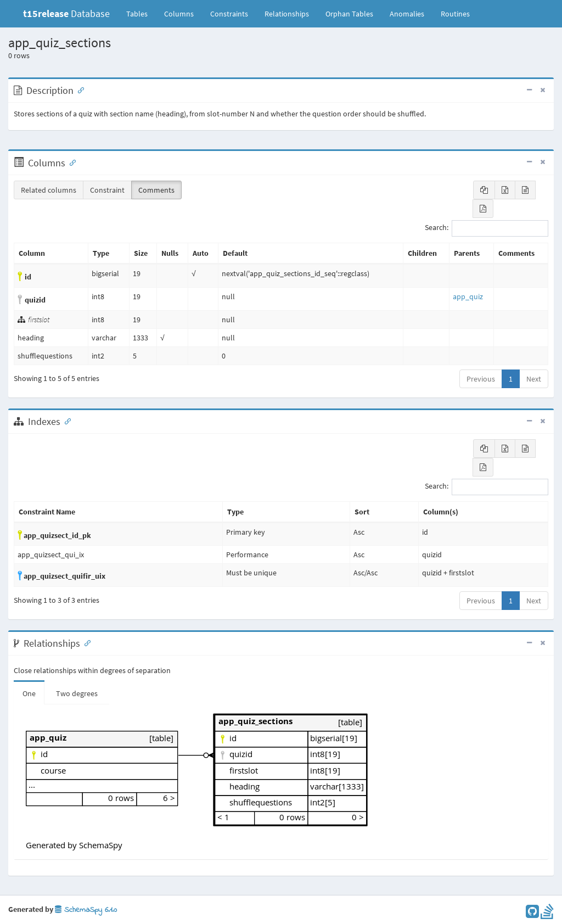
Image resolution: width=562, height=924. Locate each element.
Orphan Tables (349, 14)
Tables (141, 13)
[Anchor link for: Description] (78, 89)
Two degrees (77, 693)
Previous (481, 379)
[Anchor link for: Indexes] (65, 421)
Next (534, 379)
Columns (179, 14)
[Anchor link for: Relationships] (85, 642)
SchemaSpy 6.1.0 (86, 910)
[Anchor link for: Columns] (70, 162)
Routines (455, 14)
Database (66, 13)
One (29, 693)
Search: (487, 228)
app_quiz (468, 296)
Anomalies (407, 14)
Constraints (229, 14)
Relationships (287, 14)
